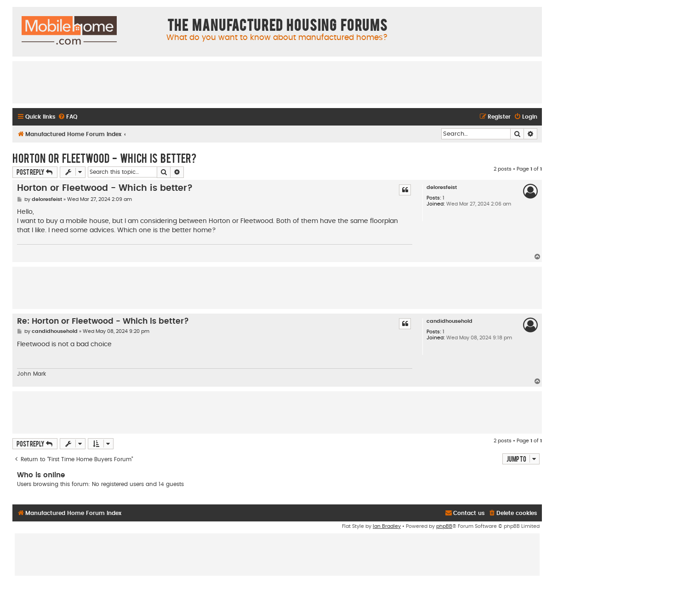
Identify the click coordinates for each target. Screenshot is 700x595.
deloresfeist (442, 187)
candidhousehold (450, 321)
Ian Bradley (387, 526)
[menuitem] (68, 117)
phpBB (444, 526)
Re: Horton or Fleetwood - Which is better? (103, 321)
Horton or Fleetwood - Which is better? (104, 158)
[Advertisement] (277, 82)
